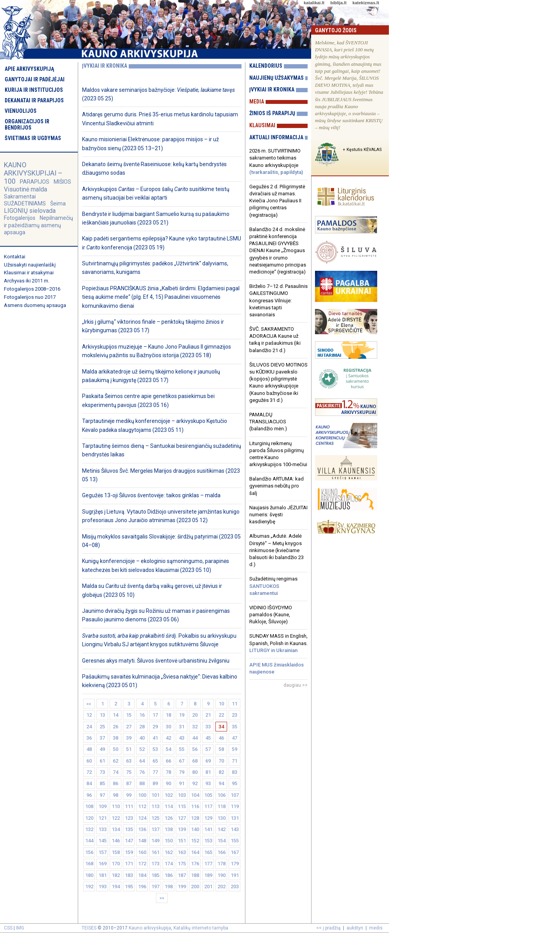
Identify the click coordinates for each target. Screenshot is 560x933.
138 (169, 829)
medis (376, 928)
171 (129, 864)
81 (208, 772)
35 (234, 727)
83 (234, 772)
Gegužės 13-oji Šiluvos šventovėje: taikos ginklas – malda (151, 495)
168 (89, 864)
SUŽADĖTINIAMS (25, 203)
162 (169, 852)
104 (195, 795)
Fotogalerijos (20, 218)
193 (102, 887)
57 (208, 749)
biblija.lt (338, 3)
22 (221, 715)
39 (129, 738)
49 (102, 749)
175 (182, 864)
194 (116, 887)
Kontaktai (15, 257)
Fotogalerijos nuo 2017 (30, 297)
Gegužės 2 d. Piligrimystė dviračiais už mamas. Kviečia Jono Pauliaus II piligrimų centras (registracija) (277, 201)
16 (142, 715)
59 (234, 749)
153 (208, 841)
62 (115, 761)
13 (102, 715)
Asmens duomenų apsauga (35, 305)
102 (169, 795)
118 (221, 806)
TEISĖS (89, 928)
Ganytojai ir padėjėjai (35, 79)
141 (208, 829)
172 (142, 864)
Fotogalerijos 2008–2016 (32, 289)
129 (208, 818)
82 (221, 772)
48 (89, 749)
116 (195, 806)
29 (155, 727)
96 (89, 795)
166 (221, 852)
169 (102, 864)
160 (142, 852)
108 (89, 806)
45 (208, 738)
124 (142, 818)
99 (129, 795)
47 (234, 738)
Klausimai (262, 125)
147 (129, 841)
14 (115, 715)
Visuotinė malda (25, 189)
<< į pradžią (328, 928)
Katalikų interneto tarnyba (201, 928)
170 (116, 864)
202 (221, 887)
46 (221, 738)
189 (208, 875)
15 (129, 715)
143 (235, 829)
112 (142, 806)
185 (155, 875)
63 (129, 761)
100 (142, 795)
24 (89, 727)
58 (221, 749)
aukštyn (355, 928)
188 (195, 875)
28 (142, 727)
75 (129, 772)
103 (182, 795)
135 (129, 829)
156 (89, 852)
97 (102, 795)
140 (195, 829)
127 (182, 818)
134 (116, 829)
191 (235, 875)
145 (102, 841)
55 (182, 749)
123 (129, 818)
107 (235, 795)
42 (168, 738)
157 (102, 852)
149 (155, 841)
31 (182, 727)
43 (182, 738)
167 (235, 852)
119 (235, 806)
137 (155, 829)
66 (168, 761)
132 (89, 829)
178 (221, 864)
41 (155, 738)
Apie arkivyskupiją (29, 69)
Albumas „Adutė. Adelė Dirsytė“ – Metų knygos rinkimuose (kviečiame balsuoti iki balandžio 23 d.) (276, 550)
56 (195, 749)
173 (155, 864)
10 (221, 704)
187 (182, 875)
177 (208, 864)
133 (102, 829)
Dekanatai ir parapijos (34, 100)
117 (208, 806)
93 (208, 783)
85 (102, 783)
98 (115, 795)
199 (182, 887)
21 (208, 715)
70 (221, 761)
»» (162, 898)
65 (155, 761)
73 (102, 772)
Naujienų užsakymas (276, 78)
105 (208, 795)
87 (129, 783)
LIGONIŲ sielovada (30, 211)
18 (168, 715)
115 (182, 806)
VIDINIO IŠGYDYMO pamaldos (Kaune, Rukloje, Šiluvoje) (271, 615)
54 (168, 749)
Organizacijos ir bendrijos (27, 125)
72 (89, 772)
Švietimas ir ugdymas (33, 138)
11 (234, 704)
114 (169, 806)
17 (155, 715)
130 (221, 818)
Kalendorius (266, 66)
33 (208, 727)
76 (142, 772)
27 (129, 727)
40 (142, 738)
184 (142, 875)
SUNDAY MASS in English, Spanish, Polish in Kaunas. (278, 643)
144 (89, 841)
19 (182, 715)
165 (208, 852)
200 (195, 887)
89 (155, 783)
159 (129, 852)
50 (115, 749)
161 (155, 852)
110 (116, 806)
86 (115, 783)
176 (195, 864)
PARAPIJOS (35, 182)
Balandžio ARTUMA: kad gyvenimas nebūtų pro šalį (276, 486)
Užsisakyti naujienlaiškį (30, 265)
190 (221, 875)
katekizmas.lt (366, 3)
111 (129, 806)
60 (89, 761)
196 (142, 887)
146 (116, 841)
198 (169, 887)
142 (221, 829)
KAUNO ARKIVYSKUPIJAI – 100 (33, 173)
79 (182, 772)
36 (89, 738)
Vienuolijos (21, 111)
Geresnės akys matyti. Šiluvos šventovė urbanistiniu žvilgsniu (156, 661)
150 (169, 841)
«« (89, 704)
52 (142, 749)
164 (195, 852)
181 (102, 875)
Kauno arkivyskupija (150, 928)
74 (115, 772)
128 (195, 818)
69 (208, 761)
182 (116, 875)
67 (182, 761)
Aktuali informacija (276, 137)
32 (195, 727)
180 (89, 875)
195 (129, 887)
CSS (8, 928)
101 (155, 795)
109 (102, 806)
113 (155, 806)
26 (115, 727)
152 (195, 841)
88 (142, 783)
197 (155, 887)
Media (257, 102)
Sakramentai (20, 196)
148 (142, 841)
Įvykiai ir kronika (272, 89)
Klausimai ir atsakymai (29, 273)
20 (195, 715)
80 (195, 772)
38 (115, 738)
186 (169, 875)
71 (234, 761)
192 (89, 887)
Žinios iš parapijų (272, 113)
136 (142, 829)
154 (221, 841)
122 (116, 818)
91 (182, 783)
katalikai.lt (314, 3)
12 (89, 715)
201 (208, 887)
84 (89, 783)
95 (234, 783)
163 (182, 852)
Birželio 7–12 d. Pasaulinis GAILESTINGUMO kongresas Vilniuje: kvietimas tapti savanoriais (278, 300)
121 (102, 818)
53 (155, 749)
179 (235, 864)
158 (116, 852)
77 (155, 772)
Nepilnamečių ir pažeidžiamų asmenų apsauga (38, 225)
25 (102, 727)
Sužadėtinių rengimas (273, 586)
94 (221, 783)
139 (182, 829)
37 (102, 738)
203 (235, 887)
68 (195, 761)
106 (221, 795)
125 (155, 818)
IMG (20, 928)
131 (235, 818)
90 (168, 783)
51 (129, 749)
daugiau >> (296, 685)
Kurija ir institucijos (34, 90)
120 (89, 818)
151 (182, 841)
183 (129, 875)
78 (168, 772)
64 (142, 761)
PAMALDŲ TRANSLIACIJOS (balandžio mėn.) (268, 422)
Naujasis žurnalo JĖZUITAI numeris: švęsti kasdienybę (278, 515)
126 (169, 818)
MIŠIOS (62, 182)
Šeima (58, 203)
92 (195, 783)
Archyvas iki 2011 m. (27, 281)
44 (195, 738)
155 (235, 841)
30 (168, 727)
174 (169, 864)
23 (234, 715)
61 (102, 761)
